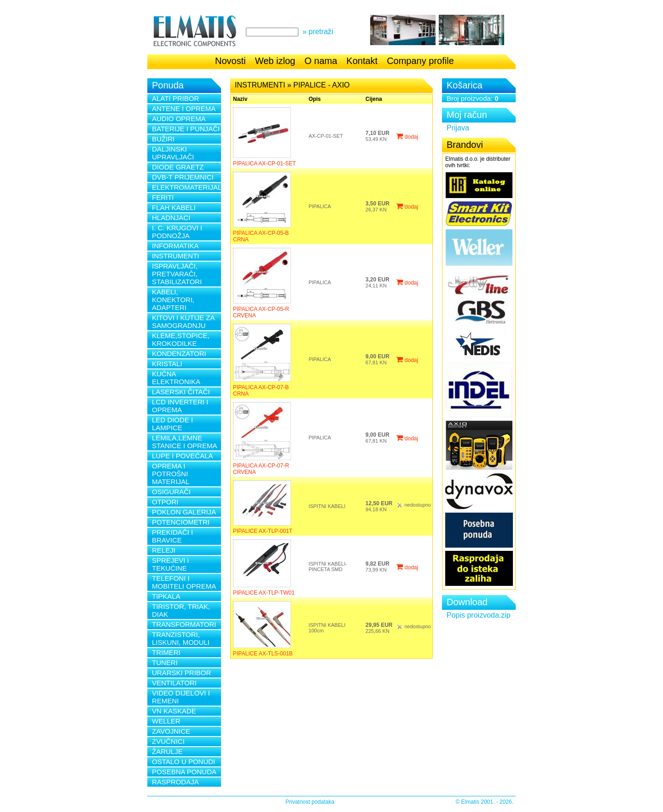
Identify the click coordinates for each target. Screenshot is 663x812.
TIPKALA (166, 596)
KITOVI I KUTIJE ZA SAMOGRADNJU (183, 321)
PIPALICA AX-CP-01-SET (265, 164)
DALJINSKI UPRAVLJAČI (173, 153)
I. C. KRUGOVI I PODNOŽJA (177, 232)
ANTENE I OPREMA (184, 108)
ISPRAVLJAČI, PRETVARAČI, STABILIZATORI (177, 274)
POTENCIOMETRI (181, 522)
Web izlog (275, 61)
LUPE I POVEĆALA (183, 456)
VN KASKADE (174, 711)
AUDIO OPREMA (179, 119)
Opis (315, 99)
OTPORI (165, 502)
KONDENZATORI (179, 353)
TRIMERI (166, 652)
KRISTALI (167, 364)
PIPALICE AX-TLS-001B (263, 654)
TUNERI (165, 663)
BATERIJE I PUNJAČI (186, 129)
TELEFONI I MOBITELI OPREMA (184, 582)
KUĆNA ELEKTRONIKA (176, 378)
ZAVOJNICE (171, 731)
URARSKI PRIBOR (181, 673)
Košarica (465, 85)
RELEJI (164, 550)
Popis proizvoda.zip (479, 615)
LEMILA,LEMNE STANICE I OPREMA (184, 442)
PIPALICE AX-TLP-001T (263, 531)
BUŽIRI (163, 139)
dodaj (407, 137)
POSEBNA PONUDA (184, 772)
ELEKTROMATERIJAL (186, 187)
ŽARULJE (167, 751)
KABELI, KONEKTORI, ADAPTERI (173, 300)
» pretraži (318, 32)
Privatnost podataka (310, 802)
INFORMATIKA (175, 246)
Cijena (374, 99)
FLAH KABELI (174, 207)
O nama (321, 61)
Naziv (240, 99)
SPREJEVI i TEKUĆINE (170, 564)
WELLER (166, 721)
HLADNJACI (171, 218)
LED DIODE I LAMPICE (172, 424)
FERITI (163, 197)
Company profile (420, 61)
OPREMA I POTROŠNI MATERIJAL (171, 474)
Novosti (230, 61)
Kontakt (362, 61)
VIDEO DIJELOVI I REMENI (181, 697)
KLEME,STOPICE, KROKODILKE (181, 339)
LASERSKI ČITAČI (181, 392)
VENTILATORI (174, 683)
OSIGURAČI (171, 492)
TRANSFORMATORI (184, 624)
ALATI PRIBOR (175, 98)
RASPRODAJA (175, 782)
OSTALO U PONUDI (183, 762)
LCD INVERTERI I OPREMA (180, 406)
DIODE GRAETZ (178, 167)
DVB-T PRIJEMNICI (183, 177)
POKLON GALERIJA (184, 512)
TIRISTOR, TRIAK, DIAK (181, 610)
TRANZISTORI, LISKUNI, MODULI (181, 638)
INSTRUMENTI (176, 256)
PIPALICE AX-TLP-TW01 (264, 593)
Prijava (458, 128)
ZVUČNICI (168, 741)
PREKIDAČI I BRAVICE (172, 536)
